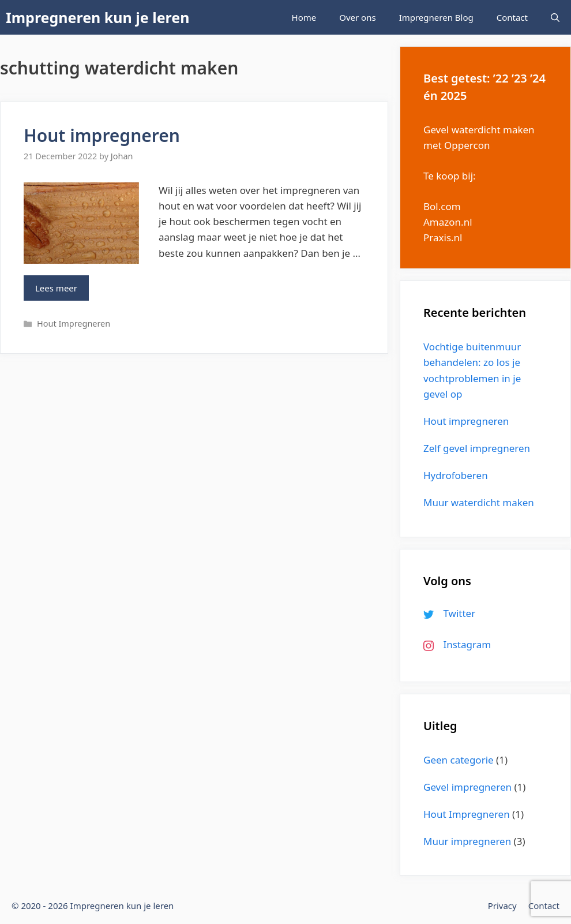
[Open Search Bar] (555, 17)
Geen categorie (459, 760)
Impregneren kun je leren (97, 17)
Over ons (357, 17)
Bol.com (442, 206)
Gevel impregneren (467, 787)
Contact (512, 17)
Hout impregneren (102, 135)
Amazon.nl (448, 222)
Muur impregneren (467, 841)
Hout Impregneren (74, 323)
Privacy (502, 906)
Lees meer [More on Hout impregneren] (56, 288)
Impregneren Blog (436, 17)
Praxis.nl (443, 237)
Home (304, 17)
